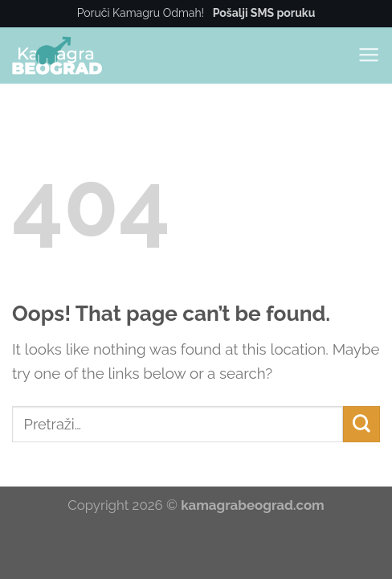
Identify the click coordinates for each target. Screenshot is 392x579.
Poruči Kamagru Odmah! (196, 13)
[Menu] (369, 55)
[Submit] (361, 425)
